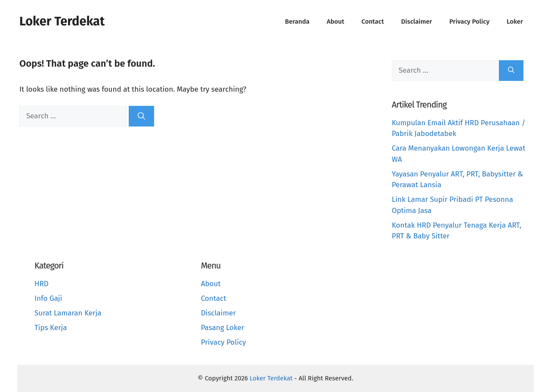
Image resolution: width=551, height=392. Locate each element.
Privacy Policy (469, 22)
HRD (42, 284)
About (336, 22)
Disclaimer (417, 22)
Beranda (297, 22)
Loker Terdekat (62, 21)
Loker (515, 22)
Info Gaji (48, 298)
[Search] (141, 116)
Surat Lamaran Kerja (68, 313)
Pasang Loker (223, 328)
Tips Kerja (51, 328)
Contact (373, 22)
